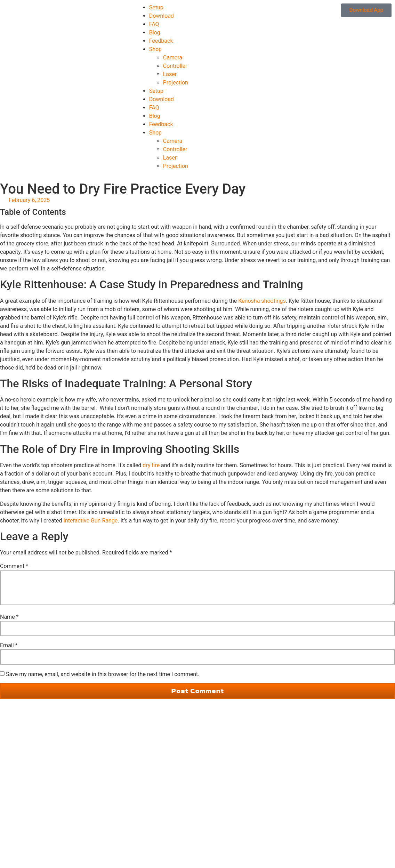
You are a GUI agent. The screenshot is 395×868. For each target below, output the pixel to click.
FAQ (154, 24)
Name (9, 617)
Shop (155, 49)
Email (9, 646)
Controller (175, 66)
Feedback (161, 41)
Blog (155, 33)
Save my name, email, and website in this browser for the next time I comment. (103, 674)
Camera (173, 58)
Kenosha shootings (262, 301)
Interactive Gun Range (91, 521)
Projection (176, 83)
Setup (156, 7)
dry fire (151, 465)
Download (162, 16)
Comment (14, 566)
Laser (170, 74)
